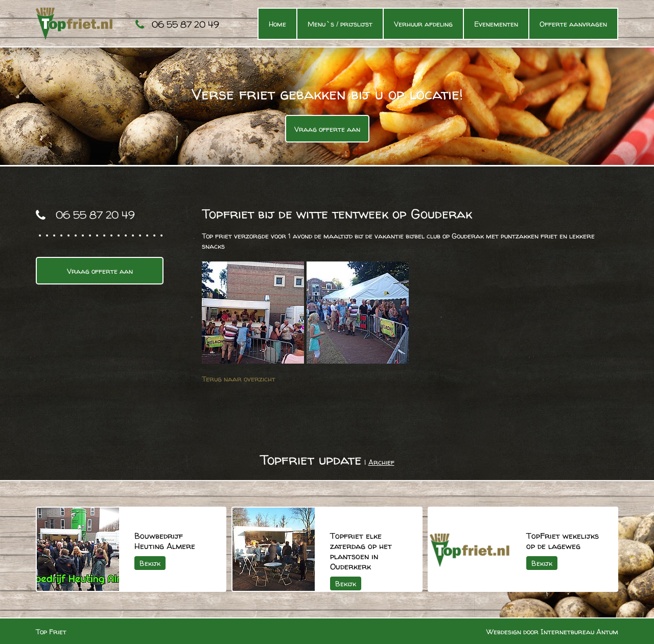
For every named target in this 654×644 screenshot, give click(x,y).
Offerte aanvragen (573, 24)
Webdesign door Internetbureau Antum (552, 631)
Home (277, 24)
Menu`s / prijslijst (340, 24)
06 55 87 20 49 (185, 24)
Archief (381, 462)
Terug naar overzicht (239, 379)
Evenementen (496, 24)
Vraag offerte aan (327, 129)
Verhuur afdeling (423, 24)
